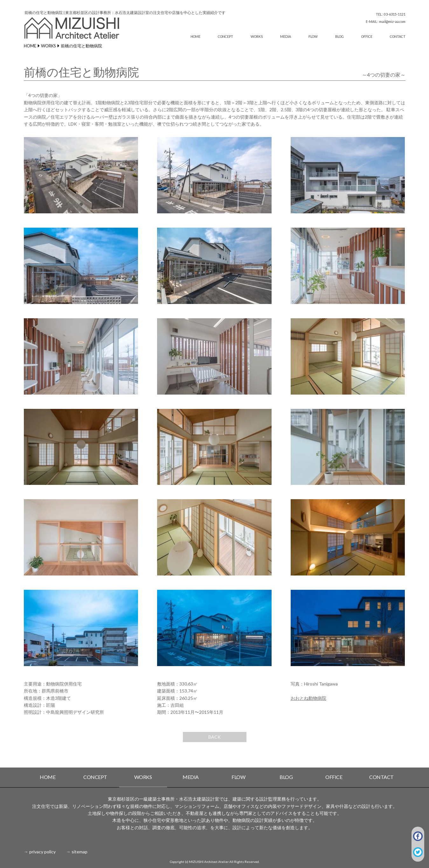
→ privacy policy (40, 852)
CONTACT (398, 37)
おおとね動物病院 (308, 698)
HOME (195, 37)
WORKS (257, 37)
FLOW (313, 37)
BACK (214, 737)
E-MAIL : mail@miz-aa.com (386, 22)
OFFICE (367, 37)
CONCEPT (225, 37)
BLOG (339, 37)
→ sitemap (77, 852)
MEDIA (286, 37)
